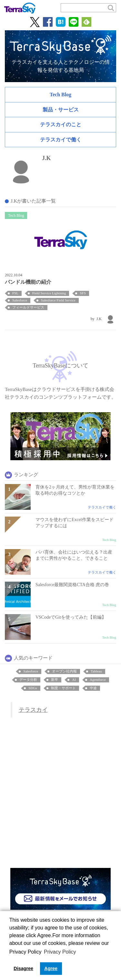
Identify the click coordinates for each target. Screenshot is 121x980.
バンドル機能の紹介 (28, 282)
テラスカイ (33, 710)
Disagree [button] (23, 968)
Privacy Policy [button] (60, 952)
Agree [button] (51, 968)
